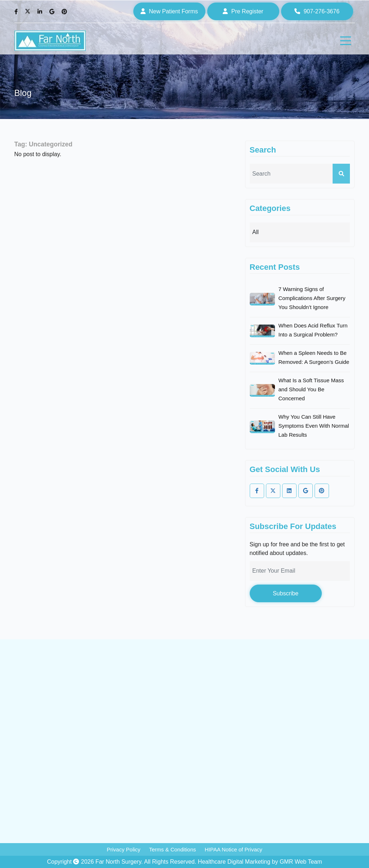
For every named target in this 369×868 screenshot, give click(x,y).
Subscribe (286, 593)
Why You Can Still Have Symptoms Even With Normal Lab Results (314, 426)
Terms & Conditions (173, 849)
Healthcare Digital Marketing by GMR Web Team (260, 862)
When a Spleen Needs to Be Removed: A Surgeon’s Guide (314, 357)
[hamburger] (346, 41)
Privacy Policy (123, 849)
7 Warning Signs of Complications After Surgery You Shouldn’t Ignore (312, 298)
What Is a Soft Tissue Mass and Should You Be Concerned (311, 389)
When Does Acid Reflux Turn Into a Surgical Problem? (313, 330)
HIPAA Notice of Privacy (234, 849)
